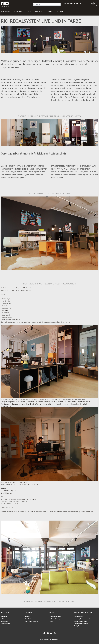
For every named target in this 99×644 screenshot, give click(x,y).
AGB (2, 619)
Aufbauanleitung (55, 619)
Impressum (4, 617)
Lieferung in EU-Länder (81, 621)
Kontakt (28, 617)
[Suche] (47, 4)
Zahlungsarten (78, 617)
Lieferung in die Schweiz (81, 623)
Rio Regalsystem (54, 639)
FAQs (51, 621)
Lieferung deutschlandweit (82, 619)
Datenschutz (5, 621)
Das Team (29, 619)
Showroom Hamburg (31, 621)
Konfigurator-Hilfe (55, 617)
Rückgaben (77, 626)
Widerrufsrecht (6, 623)
